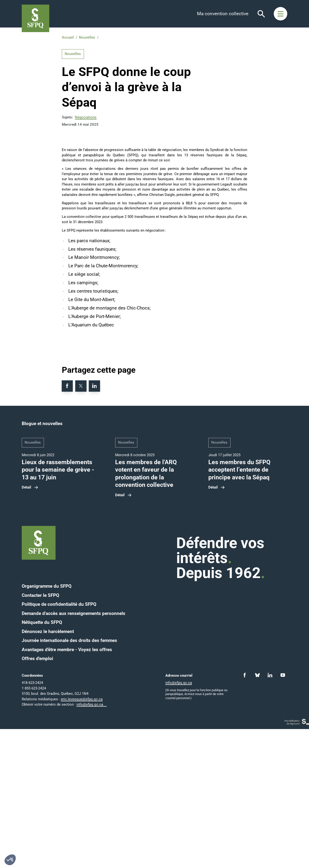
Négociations (86, 117)
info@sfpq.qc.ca (90, 843)
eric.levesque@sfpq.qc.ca (82, 838)
